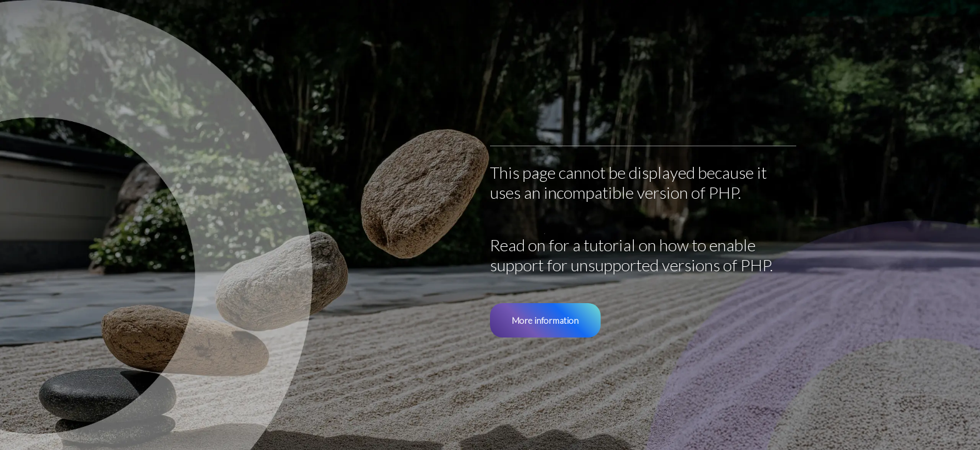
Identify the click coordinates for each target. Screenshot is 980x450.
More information (545, 320)
